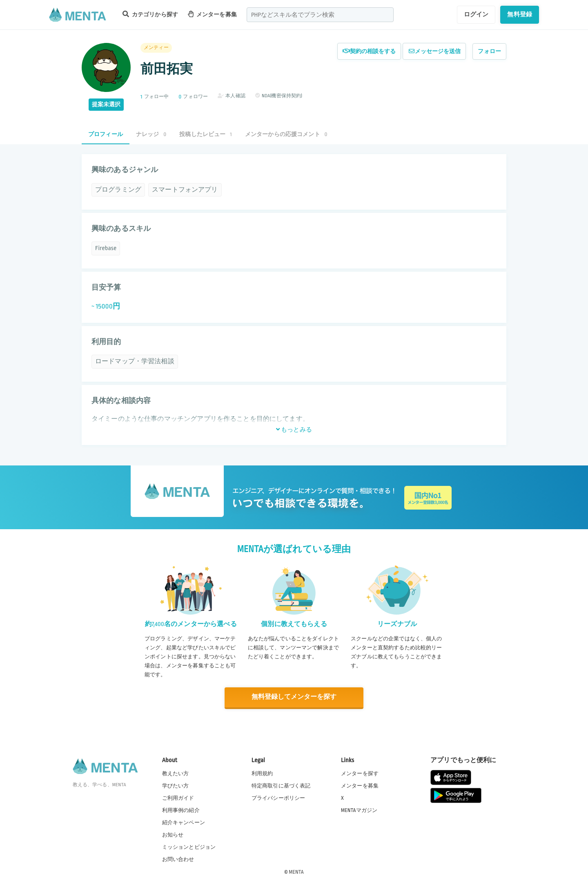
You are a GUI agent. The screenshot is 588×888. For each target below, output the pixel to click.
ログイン (476, 14)
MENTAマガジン (359, 810)
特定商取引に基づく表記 (281, 785)
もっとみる (294, 429)
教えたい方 (176, 773)
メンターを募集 (212, 14)
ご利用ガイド (178, 798)
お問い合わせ (178, 859)
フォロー (489, 51)
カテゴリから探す (150, 14)
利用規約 (262, 773)
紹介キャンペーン (184, 822)
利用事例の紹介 (181, 810)
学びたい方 (176, 785)
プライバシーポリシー (278, 798)
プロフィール (106, 134)
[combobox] (320, 15)
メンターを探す (360, 773)
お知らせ (173, 834)
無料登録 (520, 14)
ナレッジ (151, 134)
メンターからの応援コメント (286, 134)
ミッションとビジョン (189, 847)
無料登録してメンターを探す (294, 697)
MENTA (296, 871)
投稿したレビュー (205, 134)
